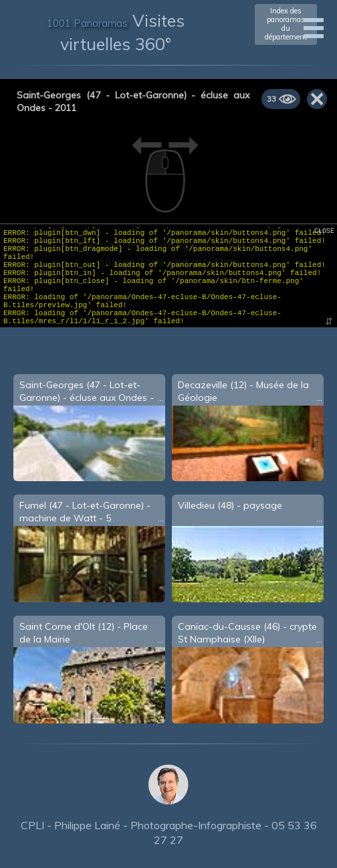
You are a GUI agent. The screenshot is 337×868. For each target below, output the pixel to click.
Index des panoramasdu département (286, 24)
